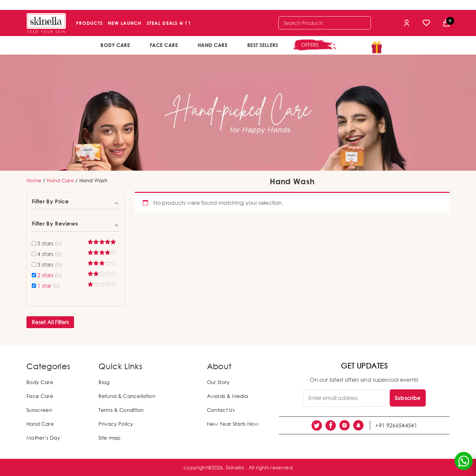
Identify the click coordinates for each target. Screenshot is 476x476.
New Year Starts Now (233, 424)
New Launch (125, 23)
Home (34, 180)
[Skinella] (46, 23)
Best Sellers (263, 45)
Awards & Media (227, 396)
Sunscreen (39, 410)
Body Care (115, 45)
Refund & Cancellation (127, 396)
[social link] (317, 425)
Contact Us (221, 410)
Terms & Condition (121, 410)
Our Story (218, 382)
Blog (104, 382)
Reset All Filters (50, 322)
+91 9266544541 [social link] (396, 425)
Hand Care (213, 45)
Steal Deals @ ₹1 (169, 23)
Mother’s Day (43, 438)
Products (89, 23)
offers (310, 45)
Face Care (164, 45)
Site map (109, 438)
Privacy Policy (116, 424)
